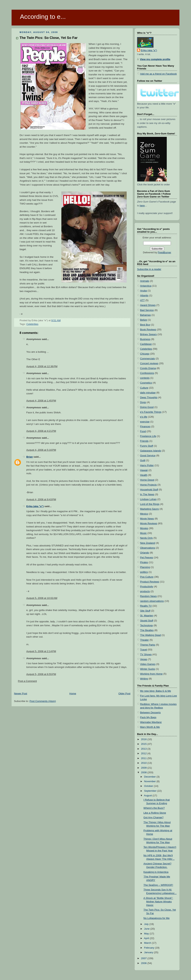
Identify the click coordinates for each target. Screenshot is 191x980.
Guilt (143, 460)
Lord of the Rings (150, 504)
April (147, 938)
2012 (144, 753)
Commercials (147, 359)
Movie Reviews (149, 523)
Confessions (147, 373)
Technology (147, 625)
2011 (144, 758)
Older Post (124, 693)
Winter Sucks (148, 669)
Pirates (144, 562)
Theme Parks (148, 645)
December (150, 777)
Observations (148, 548)
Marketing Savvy (149, 509)
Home (73, 693)
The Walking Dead (150, 635)
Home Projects (148, 485)
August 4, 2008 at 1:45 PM (41, 401)
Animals (145, 281)
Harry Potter (147, 465)
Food (143, 431)
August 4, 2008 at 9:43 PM (41, 499)
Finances (145, 426)
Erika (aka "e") (35, 506)
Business (145, 339)
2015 (144, 744)
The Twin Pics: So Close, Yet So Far (49, 38)
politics (144, 572)
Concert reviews (149, 363)
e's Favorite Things (151, 412)
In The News (147, 494)
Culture (144, 388)
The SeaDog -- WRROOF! (158, 885)
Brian (30, 457)
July (147, 924)
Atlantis (144, 295)
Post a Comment (27, 681)
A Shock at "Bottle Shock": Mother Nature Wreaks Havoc (158, 902)
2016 (144, 739)
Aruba (143, 291)
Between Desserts (150, 712)
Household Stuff (149, 490)
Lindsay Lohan (148, 499)
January (149, 952)
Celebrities (32, 324)
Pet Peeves (147, 557)
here (142, 206)
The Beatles (147, 630)
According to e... (43, 17)
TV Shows (146, 654)
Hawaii (144, 470)
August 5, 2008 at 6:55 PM (41, 674)
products (145, 591)
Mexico (144, 514)
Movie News (147, 519)
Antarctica (146, 286)
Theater (144, 640)
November (150, 781)
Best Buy (145, 325)
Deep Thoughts (149, 397)
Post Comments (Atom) (43, 701)
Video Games (148, 664)
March (148, 943)
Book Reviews (148, 329)
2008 (144, 772)
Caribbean (146, 344)
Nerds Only (146, 538)
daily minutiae (148, 393)
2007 (144, 958)
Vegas (144, 659)
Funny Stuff (147, 446)
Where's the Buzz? (154, 808)
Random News (148, 596)
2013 (144, 749)
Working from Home (151, 674)
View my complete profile (155, 59)
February (149, 948)
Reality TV (146, 606)
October (149, 786)
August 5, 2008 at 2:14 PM (41, 651)
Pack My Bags (148, 717)
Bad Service (147, 310)
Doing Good (147, 407)
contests (145, 378)
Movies (144, 528)
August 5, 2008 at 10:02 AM (42, 598)
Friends (144, 441)
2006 (144, 963)
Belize (144, 320)
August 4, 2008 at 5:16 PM (41, 450)
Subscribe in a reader (149, 269)
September (151, 791)
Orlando (145, 553)
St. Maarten (147, 616)
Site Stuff (145, 611)
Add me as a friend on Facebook (158, 74)
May (147, 934)
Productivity (147, 586)
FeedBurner (165, 252)
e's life (144, 417)
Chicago (145, 354)
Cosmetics (146, 383)
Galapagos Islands (151, 451)
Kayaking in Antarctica (156, 872)
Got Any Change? (153, 817)
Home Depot (147, 480)
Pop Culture (147, 577)
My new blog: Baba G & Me (156, 691)
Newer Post (21, 693)
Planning (145, 567)
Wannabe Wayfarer (151, 722)
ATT (142, 300)
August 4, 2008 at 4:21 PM (41, 431)
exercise (145, 422)
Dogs (143, 402)
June (147, 929)
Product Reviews (150, 582)
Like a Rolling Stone (155, 813)
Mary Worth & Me (150, 727)
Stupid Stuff (147, 621)
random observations (152, 601)
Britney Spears (148, 334)
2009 (144, 768)
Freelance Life (148, 436)
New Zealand (148, 543)
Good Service (148, 455)
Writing (144, 679)
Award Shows (148, 305)
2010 (144, 763)
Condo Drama (148, 368)
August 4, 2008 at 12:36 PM (42, 366)
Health (144, 475)
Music (143, 533)
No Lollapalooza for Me (156, 918)
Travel (144, 650)
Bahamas (145, 315)
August (148, 795)
